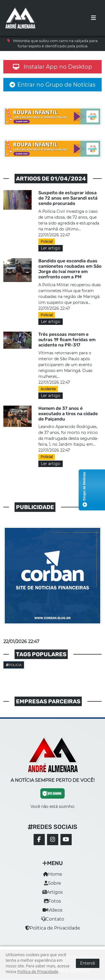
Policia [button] (14, 665)
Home (53, 874)
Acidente (48, 389)
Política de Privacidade (53, 928)
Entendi (88, 963)
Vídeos (53, 910)
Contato (53, 919)
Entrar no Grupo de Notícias (53, 85)
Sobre (53, 883)
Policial (47, 241)
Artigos (53, 892)
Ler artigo (51, 248)
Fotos (53, 901)
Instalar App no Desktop (53, 67)
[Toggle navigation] (94, 18)
